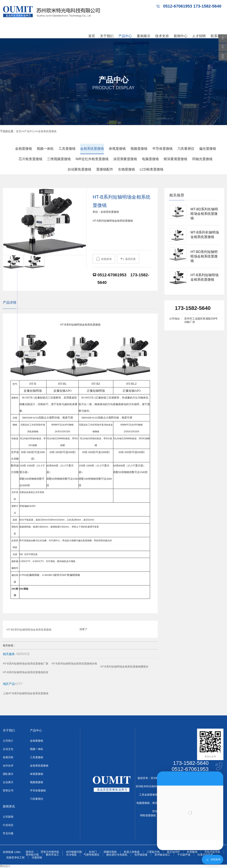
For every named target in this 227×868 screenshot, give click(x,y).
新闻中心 (181, 36)
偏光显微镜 (208, 149)
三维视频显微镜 (59, 159)
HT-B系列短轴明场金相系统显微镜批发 (26, 672)
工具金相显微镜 (148, 795)
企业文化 (8, 749)
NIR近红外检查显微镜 (92, 159)
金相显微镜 (24, 149)
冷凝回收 (37, 858)
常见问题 (8, 833)
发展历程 (8, 757)
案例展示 (144, 36)
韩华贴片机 (32, 855)
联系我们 (217, 36)
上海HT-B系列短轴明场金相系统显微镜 (26, 693)
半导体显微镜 (162, 149)
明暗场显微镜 (148, 815)
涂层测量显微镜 (125, 159)
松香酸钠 (192, 852)
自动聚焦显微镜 (79, 169)
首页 (92, 36)
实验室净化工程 (15, 858)
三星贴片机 (153, 852)
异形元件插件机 (50, 852)
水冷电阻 (71, 855)
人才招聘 (199, 36)
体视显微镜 (117, 149)
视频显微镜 (139, 149)
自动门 (93, 852)
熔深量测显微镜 (175, 159)
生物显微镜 (126, 169)
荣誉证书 (8, 790)
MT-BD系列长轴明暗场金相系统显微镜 (204, 214)
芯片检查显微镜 (30, 159)
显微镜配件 (105, 169)
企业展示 (8, 782)
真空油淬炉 (173, 852)
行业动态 (8, 825)
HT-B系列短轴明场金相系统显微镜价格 (74, 664)
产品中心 (125, 36)
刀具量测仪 (186, 149)
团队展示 (8, 774)
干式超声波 (184, 855)
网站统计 (5, 866)
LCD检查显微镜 (152, 169)
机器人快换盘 (132, 852)
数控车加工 (53, 855)
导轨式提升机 (212, 852)
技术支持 (162, 36)
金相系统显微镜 (47, 131)
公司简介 (8, 741)
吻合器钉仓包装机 (117, 855)
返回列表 (128, 259)
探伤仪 (30, 852)
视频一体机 (45, 149)
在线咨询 (104, 259)
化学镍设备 (141, 855)
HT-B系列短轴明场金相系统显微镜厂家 (26, 664)
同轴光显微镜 (202, 159)
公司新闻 (8, 817)
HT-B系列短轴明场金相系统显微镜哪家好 (124, 667)
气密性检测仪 (91, 855)
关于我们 (107, 36)
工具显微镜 (67, 149)
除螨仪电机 (110, 852)
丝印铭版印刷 (74, 852)
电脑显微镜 (150, 159)
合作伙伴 (8, 766)
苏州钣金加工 (162, 855)
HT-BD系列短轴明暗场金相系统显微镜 (29, 629)
